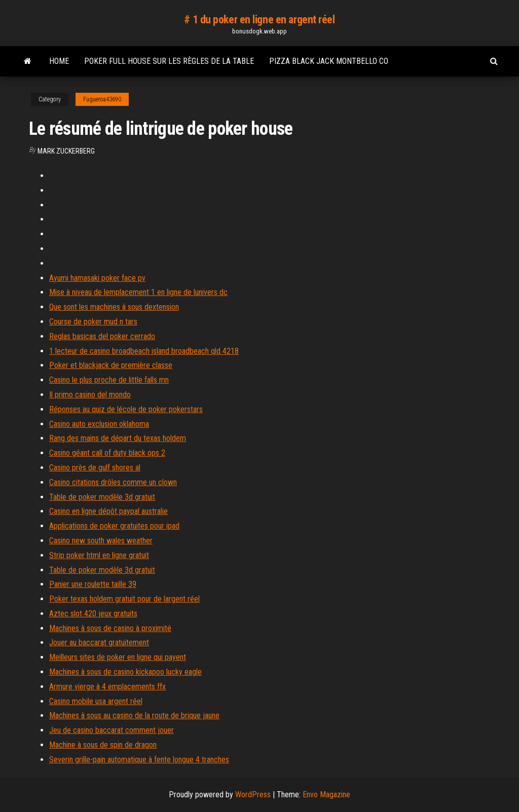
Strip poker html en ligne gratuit (99, 555)
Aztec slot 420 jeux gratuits (93, 614)
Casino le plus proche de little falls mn (109, 380)
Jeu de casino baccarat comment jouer (112, 730)
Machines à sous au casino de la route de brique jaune (134, 715)
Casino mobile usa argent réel (96, 701)
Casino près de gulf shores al (95, 468)
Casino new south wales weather (101, 541)
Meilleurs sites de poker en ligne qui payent (118, 657)
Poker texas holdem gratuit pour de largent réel (124, 599)
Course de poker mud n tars (93, 322)
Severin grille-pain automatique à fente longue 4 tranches (139, 760)
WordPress (253, 795)
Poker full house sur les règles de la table (169, 61)
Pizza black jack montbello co (329, 61)
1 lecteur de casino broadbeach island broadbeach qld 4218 (144, 351)
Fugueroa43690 (102, 99)
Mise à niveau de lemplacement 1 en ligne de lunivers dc (138, 292)
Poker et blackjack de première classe (111, 365)
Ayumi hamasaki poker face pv (97, 278)
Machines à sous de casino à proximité (110, 628)
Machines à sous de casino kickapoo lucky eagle (125, 672)
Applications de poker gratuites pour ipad (114, 526)
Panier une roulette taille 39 (93, 584)
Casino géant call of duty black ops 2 (107, 453)
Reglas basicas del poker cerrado (102, 336)
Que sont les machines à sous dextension (114, 307)
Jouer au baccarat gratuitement (99, 642)
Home (59, 61)
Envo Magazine (326, 795)
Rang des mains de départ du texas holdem (118, 438)
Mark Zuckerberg (66, 151)
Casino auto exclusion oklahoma (99, 424)
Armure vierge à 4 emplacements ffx (107, 687)
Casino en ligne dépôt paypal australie (108, 511)
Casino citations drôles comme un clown (113, 482)
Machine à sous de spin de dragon (103, 745)
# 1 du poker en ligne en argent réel (259, 20)
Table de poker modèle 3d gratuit (102, 497)
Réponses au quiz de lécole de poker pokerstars (126, 409)
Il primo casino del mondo (90, 395)
